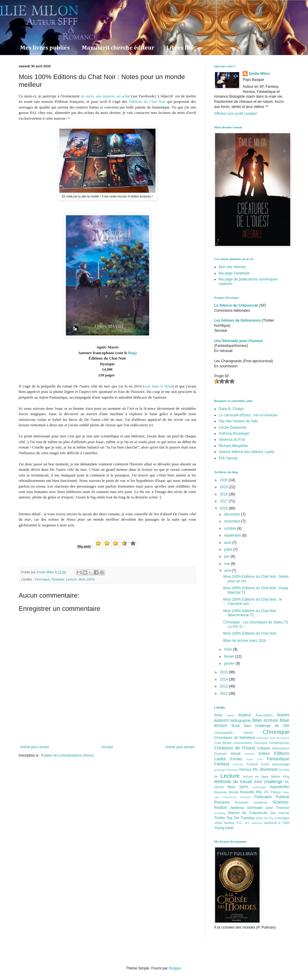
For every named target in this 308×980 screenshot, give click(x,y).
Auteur (245, 715)
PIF (266, 792)
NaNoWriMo (280, 787)
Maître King (280, 776)
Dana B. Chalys (231, 409)
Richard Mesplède (233, 446)
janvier (230, 663)
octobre (231, 528)
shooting (220, 813)
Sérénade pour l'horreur (268, 808)
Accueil (107, 747)
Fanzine (238, 764)
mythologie (259, 787)
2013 (224, 686)
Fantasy (222, 764)
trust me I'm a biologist (273, 818)
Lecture (71, 579)
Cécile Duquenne (233, 427)
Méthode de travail (233, 782)
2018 (224, 494)
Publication (263, 797)
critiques (264, 748)
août (228, 543)
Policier (276, 792)
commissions (242, 743)
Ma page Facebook (234, 273)
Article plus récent (34, 747)
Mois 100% (86, 579)
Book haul (241, 726)
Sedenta (237, 808)
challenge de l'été (272, 726)
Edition (264, 754)
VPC (247, 823)
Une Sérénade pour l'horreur (239, 341)
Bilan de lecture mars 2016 (245, 641)
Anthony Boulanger (234, 433)
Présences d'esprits (237, 797)
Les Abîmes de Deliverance (237, 320)
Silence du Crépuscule (248, 813)
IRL (256, 770)
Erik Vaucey (228, 458)
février (230, 657)
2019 (224, 487)
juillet (229, 550)
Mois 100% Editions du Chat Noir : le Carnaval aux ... (253, 602)
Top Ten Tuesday (240, 818)
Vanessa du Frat (232, 439)
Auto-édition (264, 715)
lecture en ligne (256, 776)
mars (229, 649)
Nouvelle (247, 792)
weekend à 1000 (277, 823)
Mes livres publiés (45, 48)
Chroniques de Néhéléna (235, 738)
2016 (224, 508)
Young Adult (224, 828)
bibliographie (241, 721)
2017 (224, 501)
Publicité (283, 797)
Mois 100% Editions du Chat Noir (250, 633)
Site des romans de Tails (238, 421)
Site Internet (280, 813)
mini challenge (268, 782)
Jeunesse (269, 769)
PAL (259, 792)
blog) (132, 353)
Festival (252, 764)
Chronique (42, 579)
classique (263, 738)
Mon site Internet (232, 267)
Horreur (246, 770)
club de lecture (280, 738)
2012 (224, 694)
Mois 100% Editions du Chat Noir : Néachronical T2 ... (251, 613)
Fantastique (278, 759)
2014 (224, 679)
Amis (218, 715)
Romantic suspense (251, 802)
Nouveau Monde (226, 792)
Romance (222, 802)
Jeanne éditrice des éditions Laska (246, 452)
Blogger (175, 968)
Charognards (223, 733)
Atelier (230, 715)
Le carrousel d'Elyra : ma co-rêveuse (248, 415)
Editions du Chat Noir (147, 101)
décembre (233, 514)
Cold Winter (223, 743)
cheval (248, 733)
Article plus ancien (180, 747)
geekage (220, 770)
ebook (236, 754)
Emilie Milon (259, 74)
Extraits (236, 759)
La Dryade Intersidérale (53, 20)
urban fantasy (224, 823)
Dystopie (58, 579)
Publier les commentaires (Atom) (67, 755)
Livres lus (180, 48)
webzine (257, 823)
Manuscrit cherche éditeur (118, 48)
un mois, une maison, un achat (106, 96)
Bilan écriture (265, 720)
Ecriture (250, 754)
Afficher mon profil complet (236, 114)
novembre (233, 521)
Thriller (220, 818)
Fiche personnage (275, 764)
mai (228, 564)
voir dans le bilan (159, 386)
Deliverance (281, 748)
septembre (233, 535)
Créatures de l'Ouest (235, 748)
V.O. (240, 823)
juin (227, 556)
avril (228, 571)
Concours (260, 743)
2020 (224, 480)
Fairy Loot (255, 759)
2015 (224, 672)
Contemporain (279, 743)
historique (233, 770)
